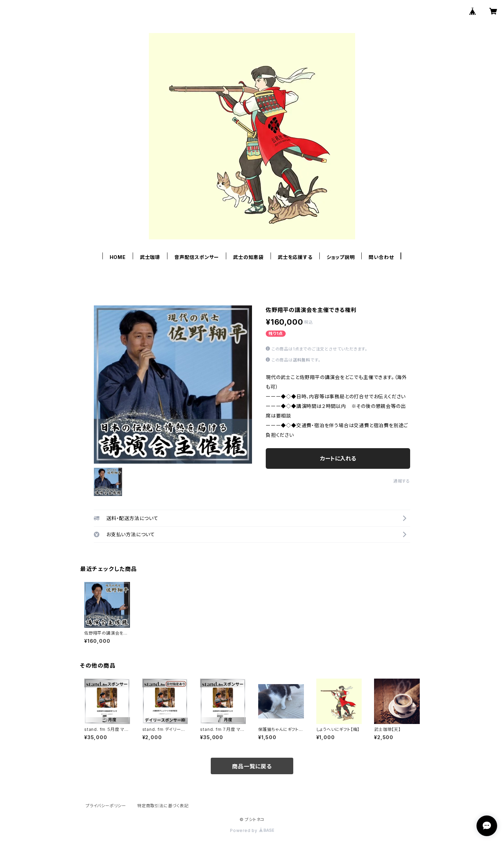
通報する (402, 481)
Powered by (252, 830)
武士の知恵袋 (248, 257)
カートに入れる (338, 458)
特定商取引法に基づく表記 (163, 806)
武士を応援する (295, 257)
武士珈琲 (150, 257)
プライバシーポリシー (106, 806)
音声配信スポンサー (197, 257)
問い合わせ (381, 257)
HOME (118, 257)
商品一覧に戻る (252, 766)
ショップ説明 (341, 257)
